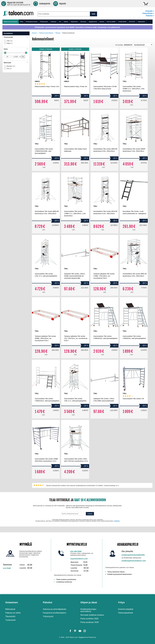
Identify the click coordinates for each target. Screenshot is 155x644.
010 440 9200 (76, 551)
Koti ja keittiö (111, 22)
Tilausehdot (10, 616)
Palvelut (48, 602)
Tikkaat (58, 33)
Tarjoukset (141, 22)
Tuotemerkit (122, 22)
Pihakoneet (44, 22)
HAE (93, 14)
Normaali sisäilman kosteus (92, 615)
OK (23, 57)
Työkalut (53, 22)
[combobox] (64, 14)
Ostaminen (12, 602)
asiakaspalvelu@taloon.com (134, 561)
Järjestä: (128, 45)
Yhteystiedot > (148, 13)
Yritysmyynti (48, 616)
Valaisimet (74, 22)
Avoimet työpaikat (126, 609)
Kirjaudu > (150, 11)
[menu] (77, 22)
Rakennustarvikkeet (11, 22)
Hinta (16, 49)
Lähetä (90, 514)
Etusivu (35, 33)
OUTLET (132, 22)
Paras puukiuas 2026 (89, 622)
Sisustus (83, 22)
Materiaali (16, 63)
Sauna (102, 22)
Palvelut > (150, 16)
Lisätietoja (117, 521)
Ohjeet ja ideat (89, 602)
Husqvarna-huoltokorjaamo (54, 613)
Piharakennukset (32, 22)
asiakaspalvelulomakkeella (133, 555)
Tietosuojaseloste (125, 613)
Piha (22, 22)
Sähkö (66, 22)
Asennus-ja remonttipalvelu (55, 609)
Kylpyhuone (93, 22)
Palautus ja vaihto (13, 613)
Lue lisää (7, 568)
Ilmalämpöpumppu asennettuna (88, 610)
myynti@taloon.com (79, 559)
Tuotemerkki (16, 37)
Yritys (121, 602)
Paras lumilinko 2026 (89, 619)
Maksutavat (10, 609)
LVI (60, 22)
